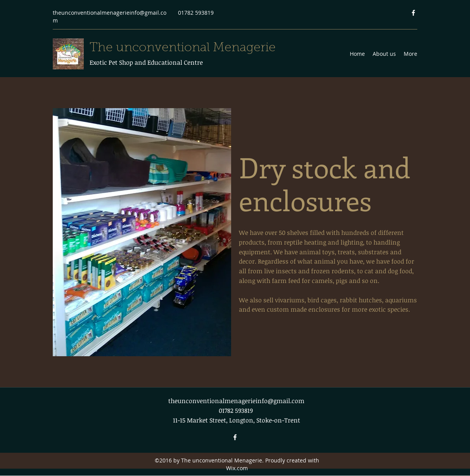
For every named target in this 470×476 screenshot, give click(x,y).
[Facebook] (413, 13)
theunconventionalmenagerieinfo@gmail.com (236, 401)
